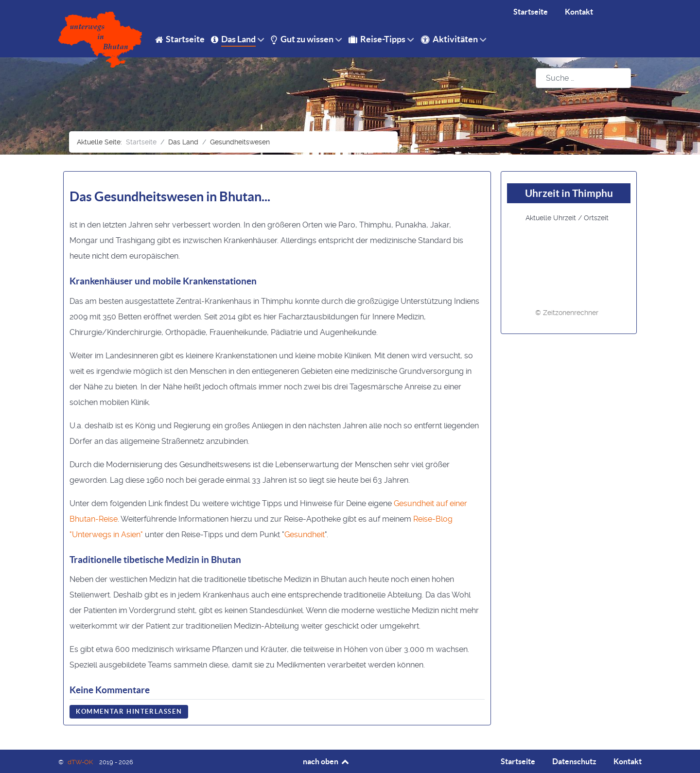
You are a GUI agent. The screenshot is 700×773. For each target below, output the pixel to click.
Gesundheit (305, 535)
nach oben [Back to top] (326, 761)
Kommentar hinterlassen (129, 712)
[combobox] (583, 78)
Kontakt (628, 761)
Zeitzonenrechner (571, 313)
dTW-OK (81, 762)
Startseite (518, 761)
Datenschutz (574, 761)
